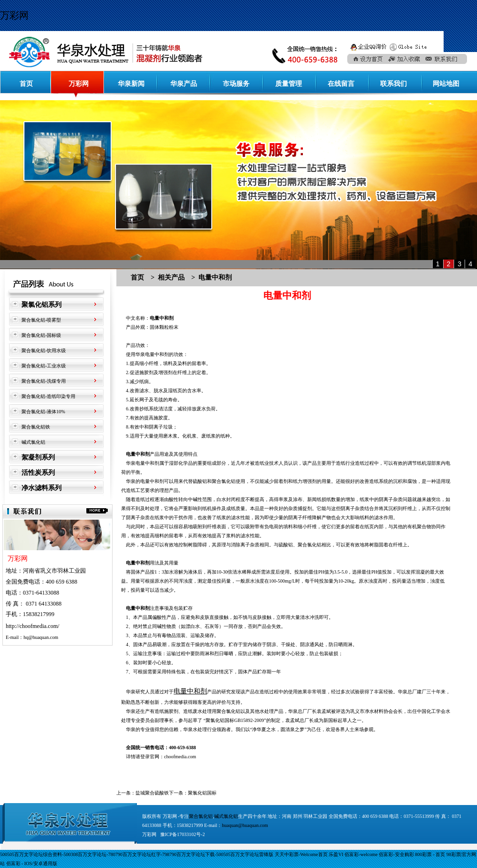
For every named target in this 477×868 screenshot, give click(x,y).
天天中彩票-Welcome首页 (301, 854)
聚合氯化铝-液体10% (43, 412)
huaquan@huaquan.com (245, 825)
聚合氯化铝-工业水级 (44, 366)
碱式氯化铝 (33, 442)
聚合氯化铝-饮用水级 (44, 350)
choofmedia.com (180, 757)
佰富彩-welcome (361, 854)
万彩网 (14, 15)
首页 (26, 84)
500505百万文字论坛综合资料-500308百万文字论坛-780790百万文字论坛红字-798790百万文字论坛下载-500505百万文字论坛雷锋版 (137, 854)
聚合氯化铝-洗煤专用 (44, 381)
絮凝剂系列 (38, 457)
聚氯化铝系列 (41, 305)
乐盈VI (336, 854)
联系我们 (394, 84)
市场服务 (236, 84)
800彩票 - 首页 (430, 854)
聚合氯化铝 (228, 711)
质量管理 (289, 84)
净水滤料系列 (41, 488)
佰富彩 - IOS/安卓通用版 (32, 863)
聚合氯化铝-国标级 (41, 335)
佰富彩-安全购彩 (396, 854)
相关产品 (171, 277)
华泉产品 (184, 84)
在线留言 (341, 84)
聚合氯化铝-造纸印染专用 (48, 396)
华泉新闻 (131, 84)
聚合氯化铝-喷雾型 (41, 320)
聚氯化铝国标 (202, 793)
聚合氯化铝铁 (36, 427)
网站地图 (446, 84)
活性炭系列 (38, 473)
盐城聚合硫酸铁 (152, 793)
